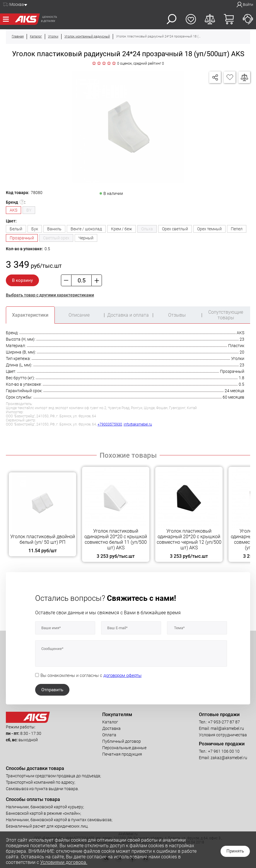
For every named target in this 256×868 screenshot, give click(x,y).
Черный (86, 238)
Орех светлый (175, 229)
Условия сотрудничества (223, 735)
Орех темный (209, 229)
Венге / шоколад (86, 229)
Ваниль (54, 229)
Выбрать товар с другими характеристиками (50, 295)
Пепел (237, 229)
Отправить (52, 690)
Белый (16, 229)
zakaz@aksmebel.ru (229, 758)
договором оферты (122, 675)
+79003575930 (110, 424)
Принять (235, 851)
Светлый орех (56, 238)
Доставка (111, 728)
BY (29, 210)
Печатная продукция (122, 754)
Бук (35, 229)
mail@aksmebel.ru (227, 728)
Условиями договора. (64, 862)
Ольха (147, 229)
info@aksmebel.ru (138, 424)
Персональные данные (124, 748)
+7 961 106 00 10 (224, 751)
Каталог (110, 722)
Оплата (109, 735)
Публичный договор (122, 741)
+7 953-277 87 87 (224, 722)
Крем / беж (122, 229)
